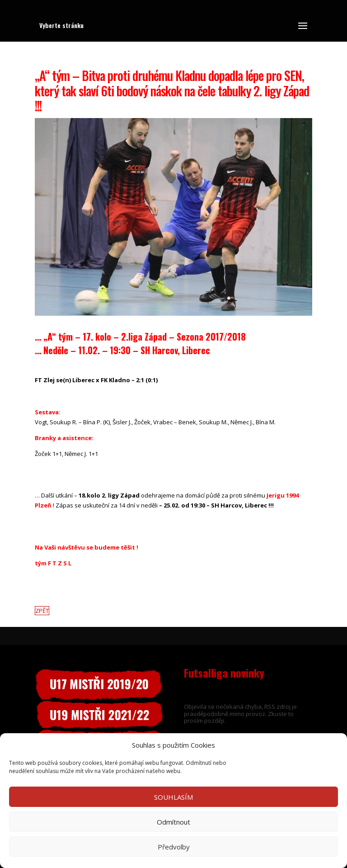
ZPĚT (42, 611)
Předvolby (174, 847)
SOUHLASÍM (173, 797)
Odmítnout (173, 822)
